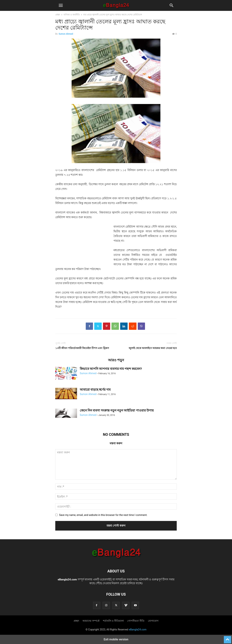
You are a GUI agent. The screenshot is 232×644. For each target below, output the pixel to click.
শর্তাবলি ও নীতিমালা (113, 621)
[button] (61, 5)
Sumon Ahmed (66, 34)
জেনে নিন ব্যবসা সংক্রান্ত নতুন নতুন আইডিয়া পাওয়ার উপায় (117, 410)
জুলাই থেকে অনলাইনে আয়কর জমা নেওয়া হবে (153, 348)
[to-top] (227, 638)
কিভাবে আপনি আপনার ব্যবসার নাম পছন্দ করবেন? (111, 369)
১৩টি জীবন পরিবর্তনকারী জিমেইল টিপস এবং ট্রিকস (82, 348)
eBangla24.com (67, 579)
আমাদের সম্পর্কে (91, 621)
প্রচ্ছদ (58, 15)
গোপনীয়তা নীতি (136, 621)
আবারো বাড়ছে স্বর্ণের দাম (95, 390)
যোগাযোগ (153, 621)
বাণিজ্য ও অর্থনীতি (72, 15)
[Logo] (116, 560)
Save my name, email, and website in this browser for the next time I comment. (103, 515)
